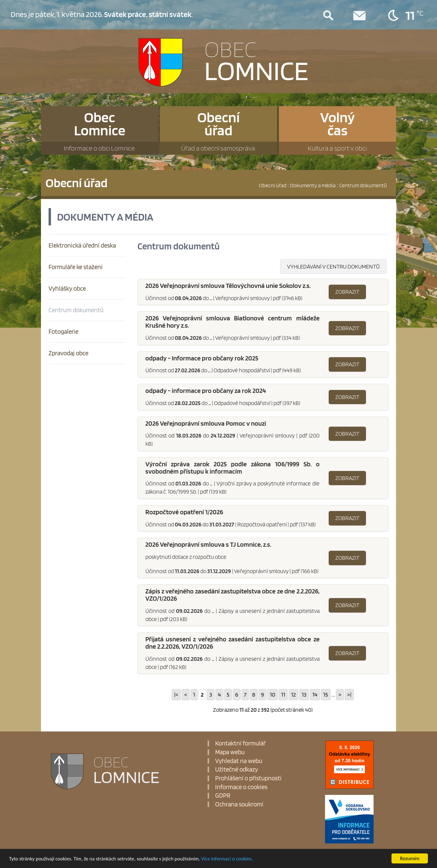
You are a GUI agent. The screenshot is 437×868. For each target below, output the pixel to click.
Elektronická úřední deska (82, 245)
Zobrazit (347, 292)
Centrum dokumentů (76, 310)
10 (273, 694)
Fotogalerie (63, 331)
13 (304, 694)
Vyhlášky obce (67, 288)
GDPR (223, 796)
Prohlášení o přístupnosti (248, 778)
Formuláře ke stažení (76, 267)
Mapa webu (230, 752)
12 (293, 694)
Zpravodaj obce (68, 353)
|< (176, 694)
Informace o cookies (241, 787)
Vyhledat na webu (239, 761)
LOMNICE (256, 60)
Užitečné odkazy (237, 770)
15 (326, 694)
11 (283, 694)
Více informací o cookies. (227, 859)
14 (315, 694)
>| (349, 694)
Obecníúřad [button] (218, 132)
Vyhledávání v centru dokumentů (333, 266)
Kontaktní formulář (240, 743)
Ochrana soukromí (239, 804)
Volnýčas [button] (337, 132)
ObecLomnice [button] (100, 132)
